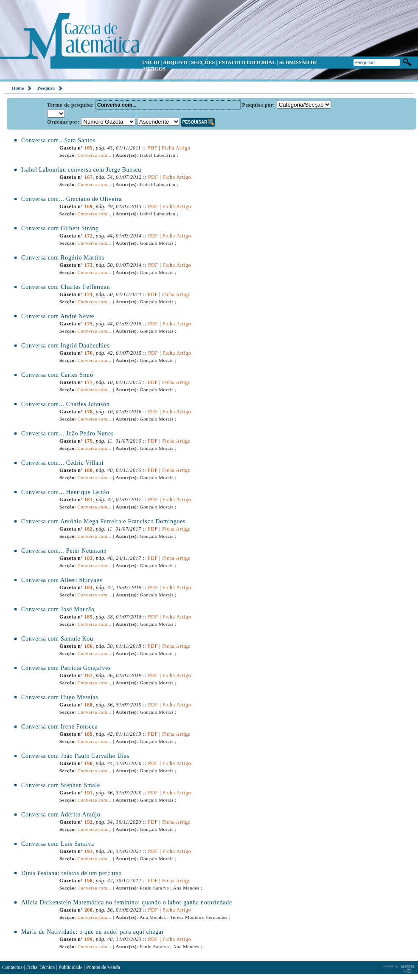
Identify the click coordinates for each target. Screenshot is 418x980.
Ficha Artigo (176, 148)
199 (89, 939)
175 (89, 324)
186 (89, 646)
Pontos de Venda (103, 967)
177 (89, 382)
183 (89, 558)
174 (89, 294)
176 (89, 353)
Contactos (12, 967)
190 (89, 763)
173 (89, 265)
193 (89, 851)
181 (89, 500)
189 (89, 734)
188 (89, 705)
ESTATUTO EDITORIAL (247, 62)
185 (89, 617)
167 (89, 177)
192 (89, 822)
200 (89, 910)
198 (89, 881)
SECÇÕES (203, 62)
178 (89, 412)
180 (89, 470)
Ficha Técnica (41, 967)
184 (89, 587)
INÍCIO (151, 62)
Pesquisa (46, 88)
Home (18, 88)
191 (89, 793)
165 (89, 148)
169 (89, 206)
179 (89, 441)
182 (89, 529)
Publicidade (71, 967)
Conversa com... (94, 155)
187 (89, 675)
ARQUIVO (175, 62)
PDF (152, 148)
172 (89, 236)
